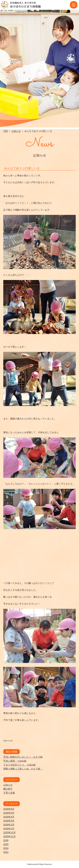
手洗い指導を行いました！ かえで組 (23, 757)
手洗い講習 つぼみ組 (15, 761)
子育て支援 (9, 793)
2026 (6, 840)
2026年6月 (9, 809)
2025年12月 (9, 832)
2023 (6, 852)
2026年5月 (9, 813)
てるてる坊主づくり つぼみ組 (19, 765)
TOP (6, 131)
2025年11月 (9, 836)
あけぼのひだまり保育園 (25, 6)
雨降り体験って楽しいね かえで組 (23, 769)
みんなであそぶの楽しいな (22, 168)
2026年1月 (9, 829)
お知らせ (16, 131)
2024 (6, 848)
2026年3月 (9, 821)
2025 (6, 844)
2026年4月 (9, 817)
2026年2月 (9, 825)
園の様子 (8, 789)
